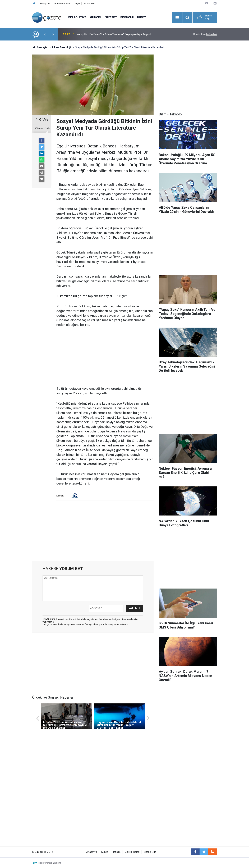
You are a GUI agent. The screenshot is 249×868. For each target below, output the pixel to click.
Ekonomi (127, 17)
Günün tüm (205, 34)
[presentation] (45, 34)
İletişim (117, 852)
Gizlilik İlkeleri (132, 852)
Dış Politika (77, 17)
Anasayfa (92, 852)
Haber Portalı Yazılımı (50, 863)
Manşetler (45, 4)
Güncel (96, 17)
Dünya (142, 17)
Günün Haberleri (62, 4)
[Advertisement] (16, 101)
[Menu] (177, 18)
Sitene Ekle (89, 4)
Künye (105, 852)
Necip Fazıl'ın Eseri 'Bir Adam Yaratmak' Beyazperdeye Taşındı (114, 34)
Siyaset (111, 17)
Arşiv (77, 4)
